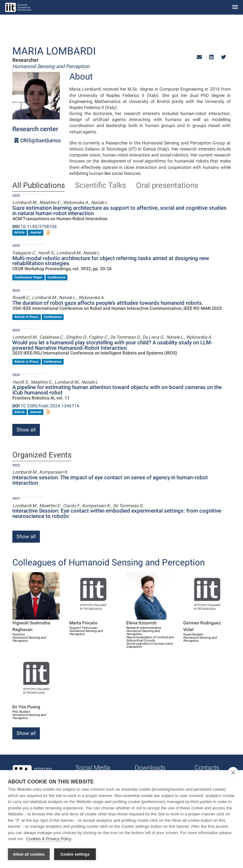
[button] (199, 57)
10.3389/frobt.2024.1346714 (46, 406)
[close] (233, 773)
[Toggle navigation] (235, 7)
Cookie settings (75, 854)
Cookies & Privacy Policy (49, 839)
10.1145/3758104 (34, 227)
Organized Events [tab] (42, 455)
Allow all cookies (29, 854)
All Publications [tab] (39, 186)
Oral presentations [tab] (167, 186)
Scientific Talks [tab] (100, 186)
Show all (26, 430)
